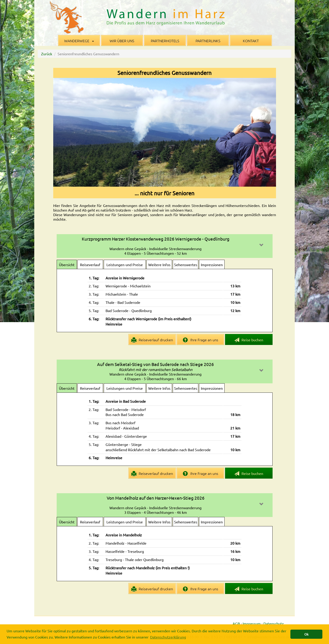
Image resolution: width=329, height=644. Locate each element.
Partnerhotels (165, 41)
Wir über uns (122, 41)
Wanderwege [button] (79, 41)
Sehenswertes (186, 265)
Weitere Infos (159, 265)
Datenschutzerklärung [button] (168, 637)
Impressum (252, 623)
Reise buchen (249, 340)
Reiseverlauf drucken (152, 340)
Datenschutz (274, 623)
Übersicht (67, 265)
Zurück (47, 54)
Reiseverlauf (90, 265)
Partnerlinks (208, 41)
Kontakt (251, 41)
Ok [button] (306, 634)
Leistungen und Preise (125, 265)
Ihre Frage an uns (200, 340)
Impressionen (212, 265)
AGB (236, 623)
